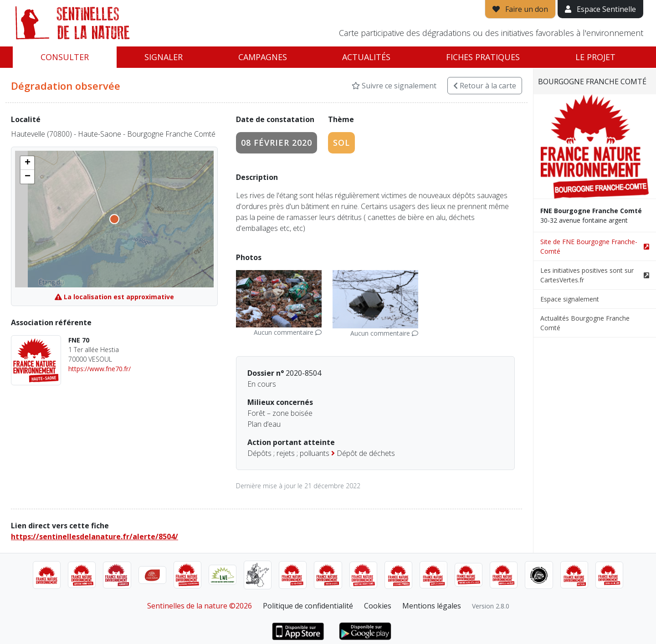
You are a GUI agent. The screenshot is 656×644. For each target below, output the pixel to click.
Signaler (164, 57)
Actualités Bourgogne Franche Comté (585, 323)
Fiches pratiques (483, 57)
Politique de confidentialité (308, 606)
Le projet (595, 57)
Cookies (378, 606)
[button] (27, 163)
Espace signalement (570, 299)
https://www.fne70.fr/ (100, 369)
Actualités (366, 57)
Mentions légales (432, 606)
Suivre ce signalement (394, 86)
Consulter (65, 57)
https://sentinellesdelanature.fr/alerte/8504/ (95, 537)
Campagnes (263, 57)
